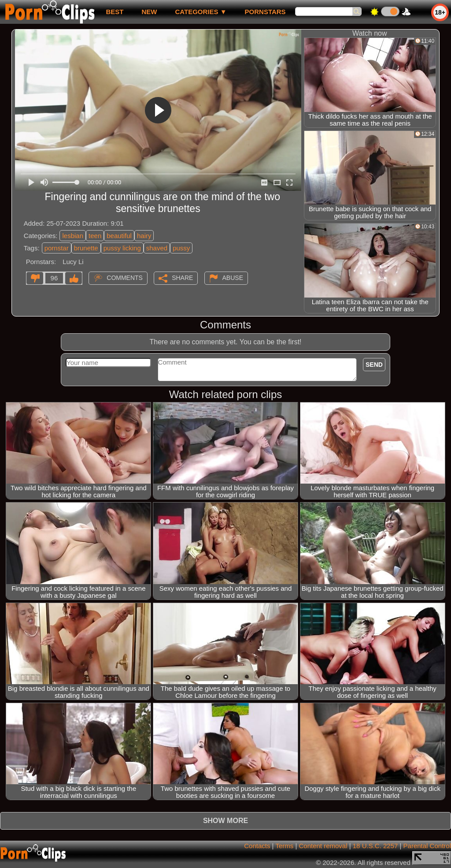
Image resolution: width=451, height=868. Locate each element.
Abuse (233, 278)
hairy (144, 236)
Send (374, 365)
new (149, 12)
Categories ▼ (201, 12)
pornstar (57, 248)
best (115, 12)
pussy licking (122, 248)
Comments (125, 278)
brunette (86, 248)
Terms (284, 846)
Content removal (323, 846)
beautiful (119, 236)
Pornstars (265, 12)
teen (95, 236)
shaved (157, 248)
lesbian (73, 236)
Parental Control (427, 846)
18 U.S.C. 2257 (375, 846)
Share (182, 278)
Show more (225, 821)
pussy (181, 248)
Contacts (257, 846)
